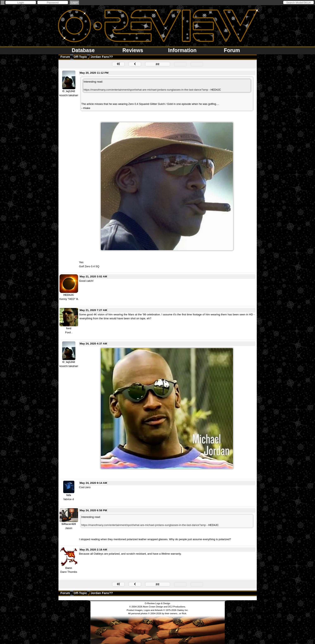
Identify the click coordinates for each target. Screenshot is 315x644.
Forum (232, 50)
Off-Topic (80, 57)
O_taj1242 (69, 91)
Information (182, 50)
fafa (69, 495)
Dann (69, 568)
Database (83, 50)
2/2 (157, 64)
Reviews (133, 50)
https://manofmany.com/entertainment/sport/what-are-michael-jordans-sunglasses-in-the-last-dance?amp (146, 90)
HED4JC (69, 295)
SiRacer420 (69, 524)
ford (69, 328)
